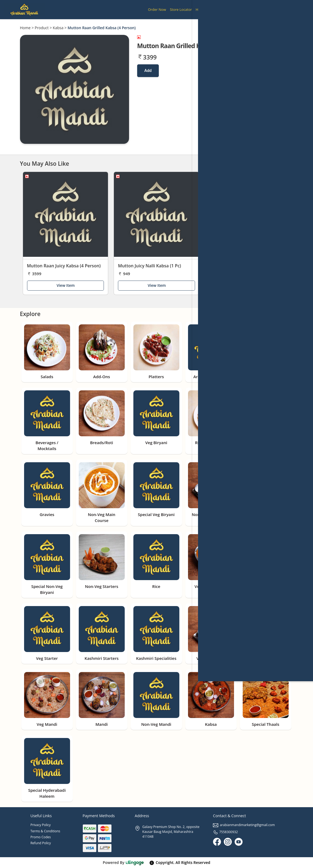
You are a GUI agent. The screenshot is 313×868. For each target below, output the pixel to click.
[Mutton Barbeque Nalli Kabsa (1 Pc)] (248, 216)
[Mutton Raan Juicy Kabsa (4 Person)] (66, 216)
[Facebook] (217, 842)
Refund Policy (41, 843)
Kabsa (58, 28)
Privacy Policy (40, 825)
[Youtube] (239, 842)
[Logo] (24, 10)
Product (42, 28)
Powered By (123, 862)
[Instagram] (228, 842)
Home (25, 28)
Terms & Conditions (45, 831)
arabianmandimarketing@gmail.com (244, 825)
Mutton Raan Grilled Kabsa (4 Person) (102, 28)
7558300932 (225, 832)
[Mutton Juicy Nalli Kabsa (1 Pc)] (156, 216)
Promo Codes (40, 837)
